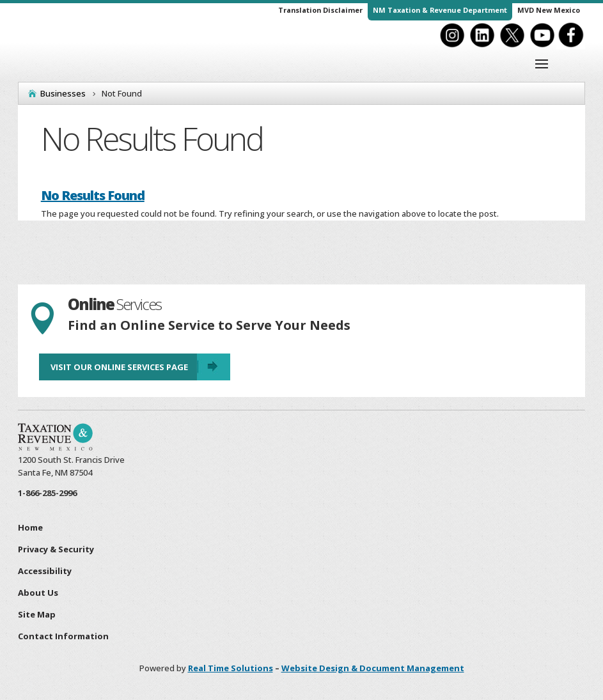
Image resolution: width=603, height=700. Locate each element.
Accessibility (45, 571)
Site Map (37, 614)
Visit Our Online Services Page (119, 367)
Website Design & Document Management (373, 668)
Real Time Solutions (231, 668)
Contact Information (63, 636)
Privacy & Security (56, 549)
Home (30, 527)
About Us (38, 593)
